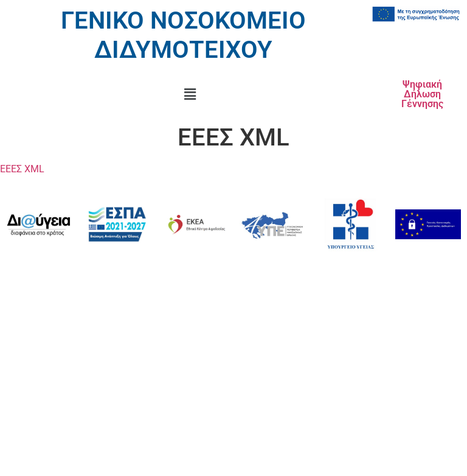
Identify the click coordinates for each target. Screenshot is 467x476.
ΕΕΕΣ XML (22, 169)
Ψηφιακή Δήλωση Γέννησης (422, 94)
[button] (190, 94)
